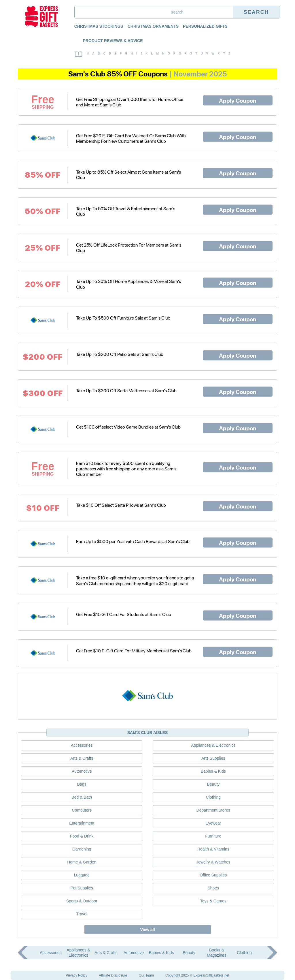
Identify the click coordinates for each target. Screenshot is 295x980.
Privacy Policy (76, 975)
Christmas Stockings (99, 26)
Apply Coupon (238, 100)
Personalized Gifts (205, 26)
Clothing (213, 797)
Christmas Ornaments (153, 26)
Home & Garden (82, 862)
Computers (82, 810)
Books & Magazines (217, 953)
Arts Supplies (213, 758)
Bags (82, 784)
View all (147, 930)
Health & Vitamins (213, 849)
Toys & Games (213, 901)
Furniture (213, 836)
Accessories (82, 745)
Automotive (82, 771)
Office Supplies (213, 875)
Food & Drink (82, 836)
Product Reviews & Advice (113, 41)
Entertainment (82, 823)
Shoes (213, 888)
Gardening (82, 849)
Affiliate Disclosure (113, 975)
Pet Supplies (82, 888)
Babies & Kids (213, 771)
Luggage (82, 875)
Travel (82, 914)
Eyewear (213, 823)
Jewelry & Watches (213, 862)
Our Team (146, 975)
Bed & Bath (82, 797)
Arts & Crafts (82, 758)
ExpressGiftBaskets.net (211, 975)
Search (256, 12)
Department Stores (213, 810)
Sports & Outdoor (82, 901)
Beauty (213, 784)
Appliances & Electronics (213, 745)
